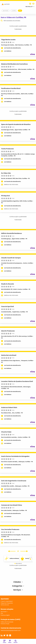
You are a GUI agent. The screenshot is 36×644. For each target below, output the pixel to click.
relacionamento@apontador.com (11, 630)
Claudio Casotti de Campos (11, 258)
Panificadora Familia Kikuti (11, 88)
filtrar (10, 642)
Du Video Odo (6, 173)
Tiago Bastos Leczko (8, 40)
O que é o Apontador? (7, 601)
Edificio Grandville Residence (11, 233)
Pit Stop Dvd (5, 196)
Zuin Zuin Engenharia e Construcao (14, 481)
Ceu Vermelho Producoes (10, 529)
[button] (15, 563)
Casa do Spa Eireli (7, 307)
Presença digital (5, 615)
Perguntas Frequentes (7, 603)
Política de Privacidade (7, 622)
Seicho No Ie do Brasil (9, 355)
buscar (16, 642)
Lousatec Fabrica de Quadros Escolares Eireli (17, 381)
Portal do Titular (5, 624)
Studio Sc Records (8, 284)
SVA (2, 613)
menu (4, 642)
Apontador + (4, 612)
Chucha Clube (6, 432)
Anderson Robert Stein (9, 408)
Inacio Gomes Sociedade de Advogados (15, 456)
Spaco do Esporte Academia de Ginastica (16, 124)
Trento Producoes (7, 149)
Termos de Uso (5, 605)
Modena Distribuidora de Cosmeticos (14, 64)
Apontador (6, 11)
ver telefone (8, 51)
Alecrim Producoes (8, 331)
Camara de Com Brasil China (12, 505)
